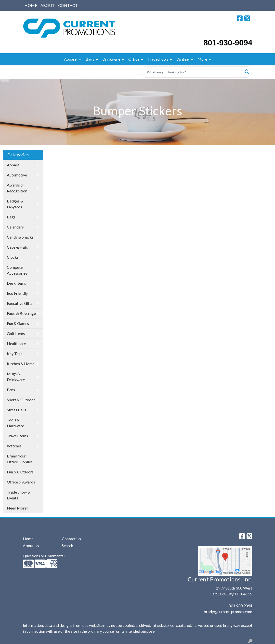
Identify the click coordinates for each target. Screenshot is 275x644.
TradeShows (158, 59)
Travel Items (17, 436)
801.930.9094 (240, 606)
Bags (90, 59)
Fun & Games (18, 323)
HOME (31, 5)
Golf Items (16, 333)
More (202, 59)
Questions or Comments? (44, 556)
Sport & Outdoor (21, 400)
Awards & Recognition (17, 188)
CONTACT (68, 5)
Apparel (71, 59)
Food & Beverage (21, 313)
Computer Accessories (17, 270)
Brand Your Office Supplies (20, 459)
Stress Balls (17, 410)
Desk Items (16, 283)
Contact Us (71, 539)
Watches (14, 446)
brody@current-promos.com (228, 611)
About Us (31, 545)
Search (67, 545)
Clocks (13, 257)
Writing (183, 59)
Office (134, 59)
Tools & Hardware (15, 423)
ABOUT (48, 5)
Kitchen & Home (21, 364)
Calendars (15, 227)
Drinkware (111, 59)
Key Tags (15, 354)
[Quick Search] (191, 72)
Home (28, 539)
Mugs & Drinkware (16, 377)
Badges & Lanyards (15, 204)
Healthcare (16, 343)
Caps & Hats (17, 247)
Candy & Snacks (20, 237)
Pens (11, 390)
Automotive (17, 175)
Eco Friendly (17, 293)
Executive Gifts (20, 303)
